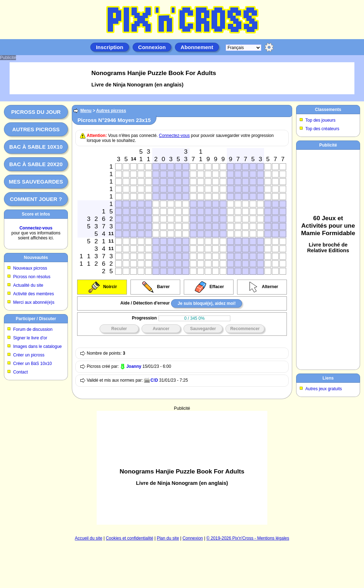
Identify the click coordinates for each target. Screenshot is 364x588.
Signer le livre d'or (30, 338)
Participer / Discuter (36, 319)
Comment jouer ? (36, 199)
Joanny (134, 366)
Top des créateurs (322, 129)
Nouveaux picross (30, 268)
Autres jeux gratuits (324, 389)
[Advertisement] (182, 468)
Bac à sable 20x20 (36, 164)
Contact (20, 372)
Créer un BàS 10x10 (33, 364)
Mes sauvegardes (36, 182)
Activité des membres (34, 294)
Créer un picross (29, 355)
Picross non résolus (32, 277)
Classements (328, 110)
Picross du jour (36, 112)
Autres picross (36, 129)
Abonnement (197, 47)
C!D (154, 380)
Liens (328, 378)
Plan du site (168, 538)
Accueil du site (89, 538)
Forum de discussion (33, 329)
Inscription (110, 47)
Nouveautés (36, 258)
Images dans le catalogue (38, 346)
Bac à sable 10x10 (36, 147)
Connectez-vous (36, 228)
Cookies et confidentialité (130, 538)
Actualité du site (28, 285)
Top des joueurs (320, 120)
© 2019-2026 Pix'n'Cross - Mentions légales (248, 538)
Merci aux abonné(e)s (34, 302)
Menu (86, 111)
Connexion (152, 47)
